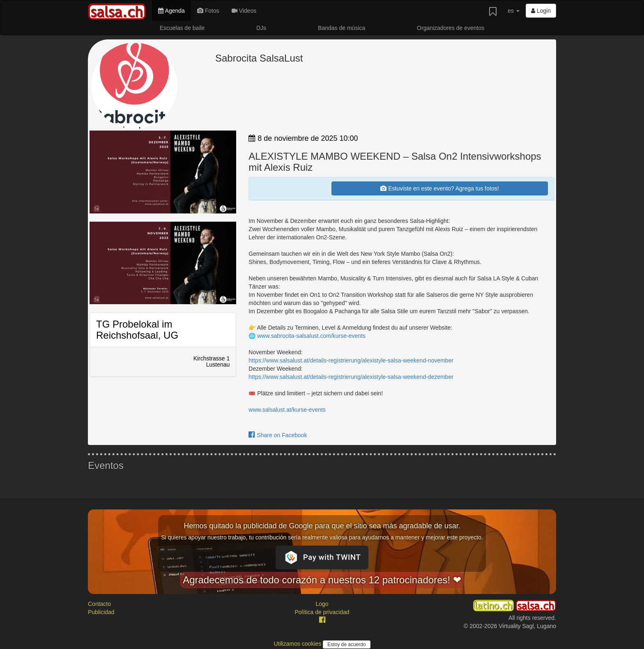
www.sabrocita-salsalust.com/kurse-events (311, 336)
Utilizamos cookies (298, 644)
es (514, 11)
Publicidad (101, 612)
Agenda (171, 11)
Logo (322, 604)
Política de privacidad (322, 612)
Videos (244, 11)
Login (541, 11)
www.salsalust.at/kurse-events (287, 410)
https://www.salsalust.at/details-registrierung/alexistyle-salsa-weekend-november (351, 360)
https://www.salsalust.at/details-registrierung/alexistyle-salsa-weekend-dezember (351, 377)
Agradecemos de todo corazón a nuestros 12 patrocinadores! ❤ (322, 580)
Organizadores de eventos (451, 28)
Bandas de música (342, 28)
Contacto (99, 604)
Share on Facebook (278, 435)
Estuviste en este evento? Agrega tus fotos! (439, 188)
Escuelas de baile (182, 28)
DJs (261, 28)
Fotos (208, 11)
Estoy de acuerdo (346, 644)
